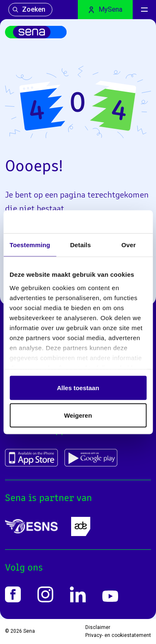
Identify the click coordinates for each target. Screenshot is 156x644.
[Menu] (144, 10)
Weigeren (78, 415)
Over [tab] (129, 245)
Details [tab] (80, 245)
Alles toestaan (78, 388)
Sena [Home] (29, 631)
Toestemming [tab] (30, 245)
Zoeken (29, 9)
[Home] (36, 32)
